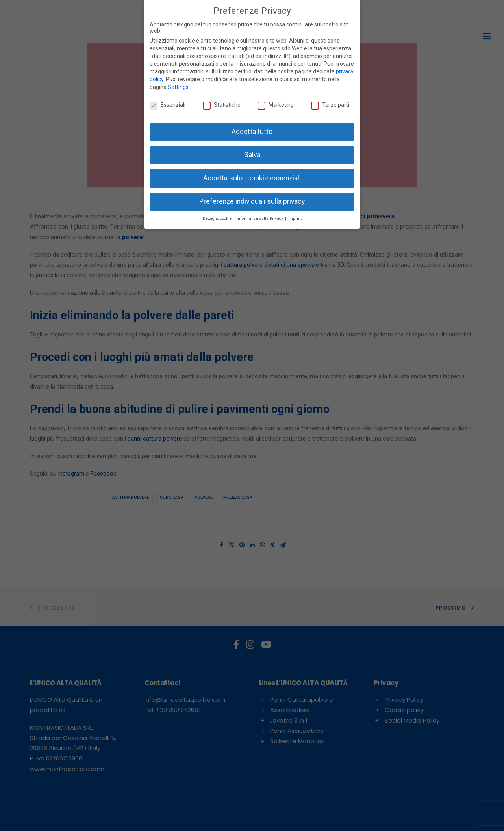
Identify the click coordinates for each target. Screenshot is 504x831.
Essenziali (168, 105)
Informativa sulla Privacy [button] (260, 218)
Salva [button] (252, 155)
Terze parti (330, 105)
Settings (178, 87)
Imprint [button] (295, 218)
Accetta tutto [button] (252, 132)
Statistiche (222, 105)
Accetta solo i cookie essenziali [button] (252, 178)
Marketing (276, 105)
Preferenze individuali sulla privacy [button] (252, 201)
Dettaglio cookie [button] (218, 218)
